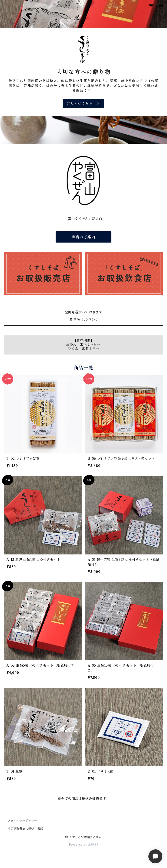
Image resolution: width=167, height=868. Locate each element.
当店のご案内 (84, 237)
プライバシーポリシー (22, 821)
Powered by (84, 845)
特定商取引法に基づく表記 (25, 829)
